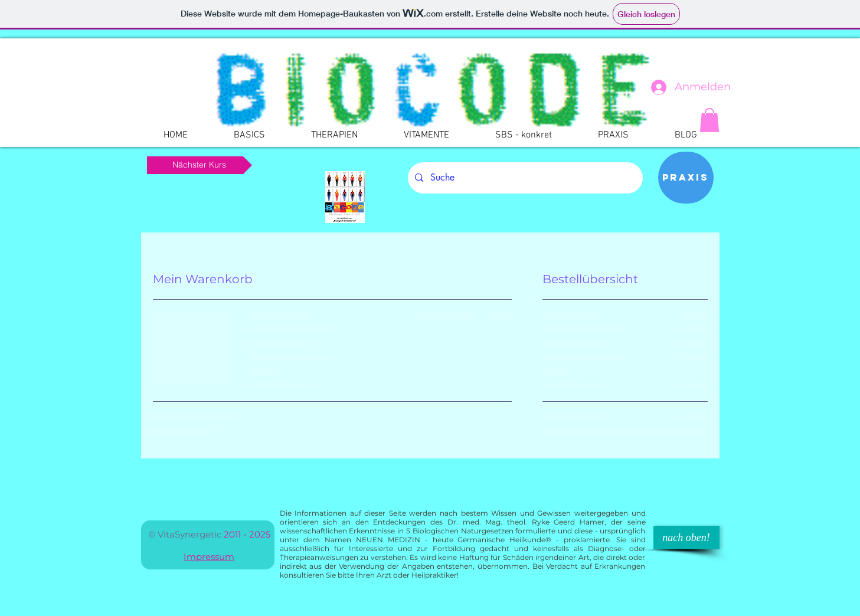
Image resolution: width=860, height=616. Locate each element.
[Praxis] (686, 178)
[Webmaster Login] (99, 128)
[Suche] (524, 178)
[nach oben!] (686, 538)
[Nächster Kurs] (200, 165)
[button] (709, 120)
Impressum (209, 557)
